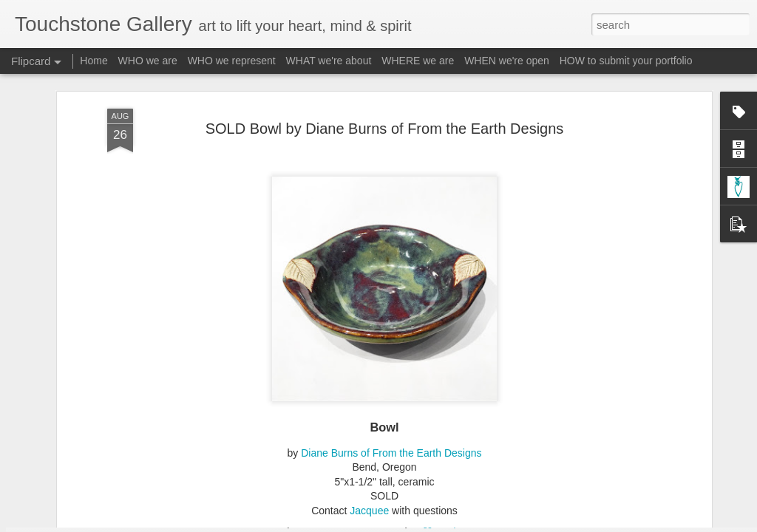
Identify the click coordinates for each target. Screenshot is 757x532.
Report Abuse (468, 524)
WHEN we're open (507, 61)
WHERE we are (418, 61)
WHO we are (148, 61)
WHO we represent (232, 61)
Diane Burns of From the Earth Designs (391, 301)
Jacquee (369, 359)
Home (94, 61)
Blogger (425, 524)
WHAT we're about (329, 61)
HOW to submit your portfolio (626, 61)
